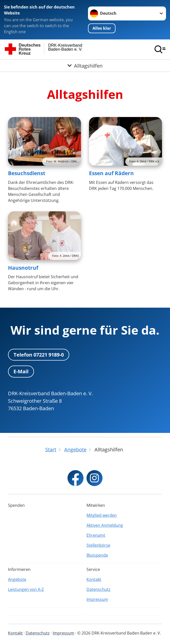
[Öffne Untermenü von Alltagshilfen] (85, 66)
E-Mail (21, 371)
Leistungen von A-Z (26, 589)
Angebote (17, 579)
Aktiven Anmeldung (105, 525)
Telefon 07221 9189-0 (39, 355)
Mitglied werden (102, 515)
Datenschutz (98, 589)
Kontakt (94, 579)
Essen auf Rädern (111, 173)
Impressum (97, 599)
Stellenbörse (98, 545)
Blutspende (97, 555)
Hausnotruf (23, 268)
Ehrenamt (96, 535)
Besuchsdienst (27, 173)
